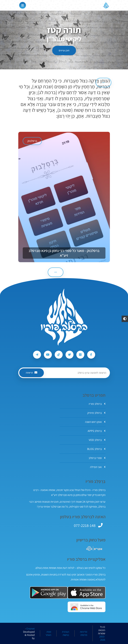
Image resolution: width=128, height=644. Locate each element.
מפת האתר (48, 633)
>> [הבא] (56, 272)
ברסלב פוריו (97, 404)
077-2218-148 (85, 525)
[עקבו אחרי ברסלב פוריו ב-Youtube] (48, 355)
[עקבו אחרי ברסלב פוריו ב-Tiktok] (59, 355)
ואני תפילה (98, 467)
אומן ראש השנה (95, 422)
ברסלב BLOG (96, 449)
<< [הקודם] (104, 82)
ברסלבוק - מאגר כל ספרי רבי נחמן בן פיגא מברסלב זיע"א (64, 253)
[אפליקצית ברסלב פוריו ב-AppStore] (87, 593)
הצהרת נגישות (66, 633)
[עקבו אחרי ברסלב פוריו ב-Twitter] (70, 355)
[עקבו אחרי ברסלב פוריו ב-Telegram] (37, 355)
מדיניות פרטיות (84, 633)
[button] (125, 319)
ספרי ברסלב (97, 458)
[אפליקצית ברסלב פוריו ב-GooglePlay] (49, 593)
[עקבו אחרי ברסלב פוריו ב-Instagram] (80, 355)
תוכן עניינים (64, 50)
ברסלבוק (32, 141)
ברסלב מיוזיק (96, 413)
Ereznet (31, 629)
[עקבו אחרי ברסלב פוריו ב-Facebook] (91, 355)
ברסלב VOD (97, 440)
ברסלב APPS (97, 431)
